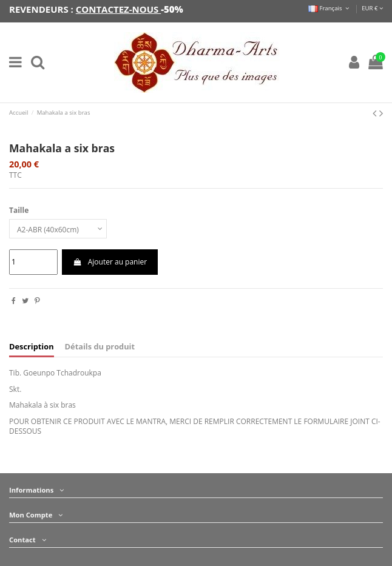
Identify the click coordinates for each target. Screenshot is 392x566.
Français (329, 8)
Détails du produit (100, 347)
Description (32, 347)
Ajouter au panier (110, 262)
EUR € (372, 8)
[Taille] (58, 229)
